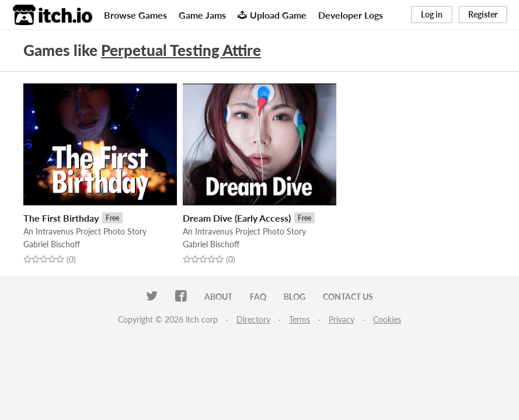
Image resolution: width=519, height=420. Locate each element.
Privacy (342, 319)
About (218, 297)
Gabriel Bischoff (52, 244)
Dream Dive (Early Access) (237, 218)
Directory (253, 319)
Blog (295, 297)
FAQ (258, 297)
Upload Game (272, 15)
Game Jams (202, 15)
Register (483, 14)
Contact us (348, 297)
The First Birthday (61, 218)
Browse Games (135, 15)
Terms (299, 319)
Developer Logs (351, 15)
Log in (432, 14)
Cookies (387, 319)
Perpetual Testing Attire (181, 50)
